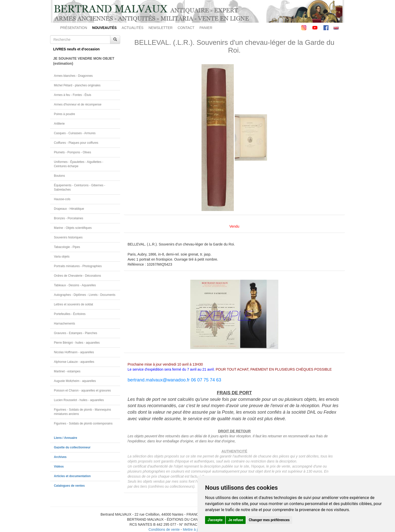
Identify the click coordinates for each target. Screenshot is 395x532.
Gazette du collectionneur (72, 447)
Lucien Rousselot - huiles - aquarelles (79, 400)
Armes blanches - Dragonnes (73, 76)
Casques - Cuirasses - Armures (75, 133)
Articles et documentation (72, 476)
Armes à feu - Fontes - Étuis (73, 95)
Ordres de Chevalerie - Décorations (77, 276)
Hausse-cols (62, 199)
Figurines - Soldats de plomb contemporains (83, 423)
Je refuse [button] (236, 520)
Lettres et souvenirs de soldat (73, 304)
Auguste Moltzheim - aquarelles (75, 381)
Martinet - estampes (67, 371)
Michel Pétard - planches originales (77, 85)
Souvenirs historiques (68, 237)
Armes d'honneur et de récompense (78, 104)
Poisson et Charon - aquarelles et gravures (82, 391)
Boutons (59, 176)
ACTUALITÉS (133, 28)
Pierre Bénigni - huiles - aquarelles (77, 343)
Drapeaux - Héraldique (69, 209)
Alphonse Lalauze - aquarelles (74, 362)
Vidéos (59, 467)
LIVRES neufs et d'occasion (76, 49)
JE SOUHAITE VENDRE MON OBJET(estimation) (84, 61)
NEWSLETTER (160, 28)
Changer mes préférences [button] (269, 520)
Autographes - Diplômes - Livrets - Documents (85, 295)
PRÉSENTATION (74, 28)
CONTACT (186, 28)
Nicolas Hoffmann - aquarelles (74, 352)
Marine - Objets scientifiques (73, 228)
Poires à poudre (64, 114)
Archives (60, 457)
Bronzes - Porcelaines (69, 218)
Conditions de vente (164, 529)
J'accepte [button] (215, 520)
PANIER (206, 28)
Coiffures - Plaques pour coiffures (76, 143)
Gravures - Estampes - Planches (76, 333)
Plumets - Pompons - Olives (72, 152)
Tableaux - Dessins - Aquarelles (75, 285)
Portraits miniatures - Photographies (78, 266)
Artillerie (59, 124)
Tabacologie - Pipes (67, 247)
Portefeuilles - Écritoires (70, 314)
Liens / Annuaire (65, 438)
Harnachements (64, 324)
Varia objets (62, 257)
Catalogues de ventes (69, 486)
